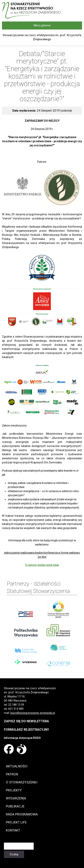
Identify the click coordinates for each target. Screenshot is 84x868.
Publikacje (15, 806)
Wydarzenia (16, 798)
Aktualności (17, 766)
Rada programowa (22, 814)
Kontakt (13, 830)
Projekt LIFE (16, 822)
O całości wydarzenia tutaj (42, 565)
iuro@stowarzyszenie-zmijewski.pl (33, 713)
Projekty (14, 790)
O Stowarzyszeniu (22, 782)
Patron (12, 774)
